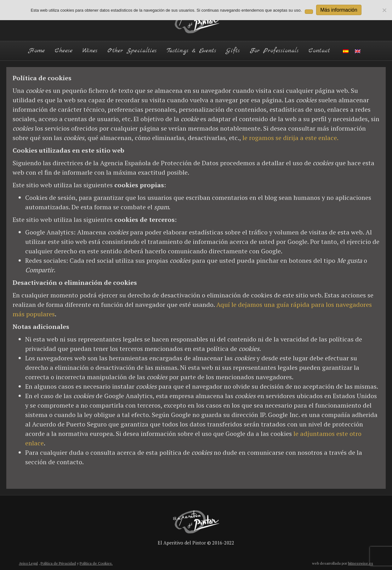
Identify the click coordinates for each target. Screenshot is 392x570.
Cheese (64, 51)
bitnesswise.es (361, 563)
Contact (319, 51)
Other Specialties (132, 51)
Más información (339, 10)
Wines (90, 51)
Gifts (233, 51)
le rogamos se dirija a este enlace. (290, 138)
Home (37, 51)
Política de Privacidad (58, 563)
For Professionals (274, 51)
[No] (384, 10)
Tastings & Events (191, 51)
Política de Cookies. (96, 563)
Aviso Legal (28, 563)
